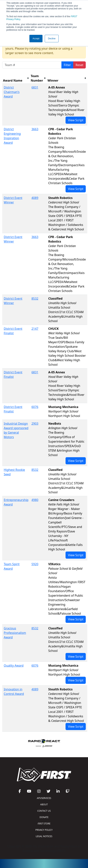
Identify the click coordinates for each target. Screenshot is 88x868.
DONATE (44, 817)
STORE (44, 824)
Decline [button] (52, 39)
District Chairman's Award (12, 92)
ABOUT (44, 804)
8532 (35, 299)
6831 (35, 87)
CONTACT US (44, 811)
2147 (35, 329)
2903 (35, 424)
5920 (35, 564)
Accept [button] (36, 39)
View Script (76, 120)
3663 (35, 129)
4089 (35, 198)
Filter (67, 65)
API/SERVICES (44, 798)
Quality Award (14, 666)
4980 (35, 500)
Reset (79, 65)
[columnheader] (16, 78)
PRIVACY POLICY (44, 830)
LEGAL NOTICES (44, 836)
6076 (35, 407)
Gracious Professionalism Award (15, 633)
